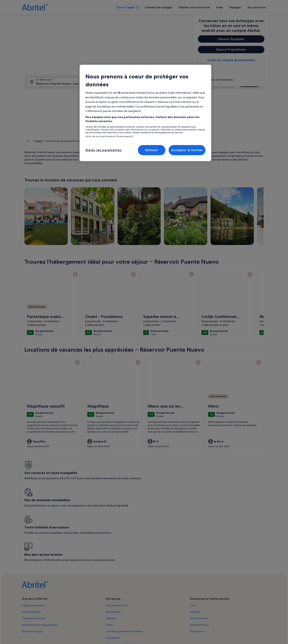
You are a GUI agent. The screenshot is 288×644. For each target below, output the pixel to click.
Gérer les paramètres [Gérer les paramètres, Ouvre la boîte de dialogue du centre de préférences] (104, 150)
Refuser (152, 150)
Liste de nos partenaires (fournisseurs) (109, 136)
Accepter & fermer (187, 150)
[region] (145, 113)
